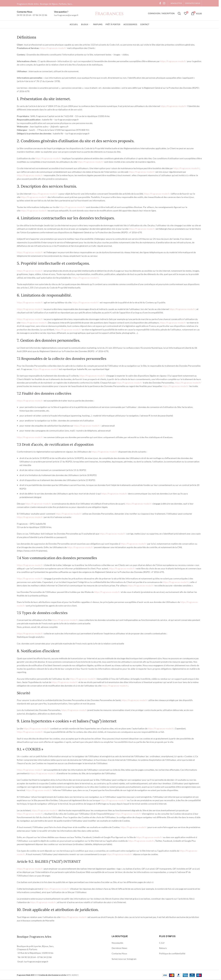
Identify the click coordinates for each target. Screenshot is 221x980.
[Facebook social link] (160, 3)
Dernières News (119, 948)
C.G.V (162, 943)
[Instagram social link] (164, 3)
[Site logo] (109, 13)
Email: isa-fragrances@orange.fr (33, 962)
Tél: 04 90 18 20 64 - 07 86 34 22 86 (35, 957)
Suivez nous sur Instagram (124, 959)
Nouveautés (117, 943)
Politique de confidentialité (172, 953)
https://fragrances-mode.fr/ (54, 48)
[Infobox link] (32, 14)
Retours (163, 948)
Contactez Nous (119, 953)
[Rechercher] (179, 13)
